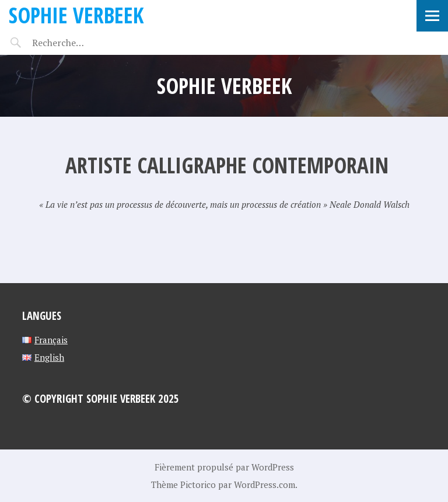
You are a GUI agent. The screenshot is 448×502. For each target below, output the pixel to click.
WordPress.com (265, 484)
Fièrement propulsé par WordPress (224, 467)
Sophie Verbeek (76, 15)
